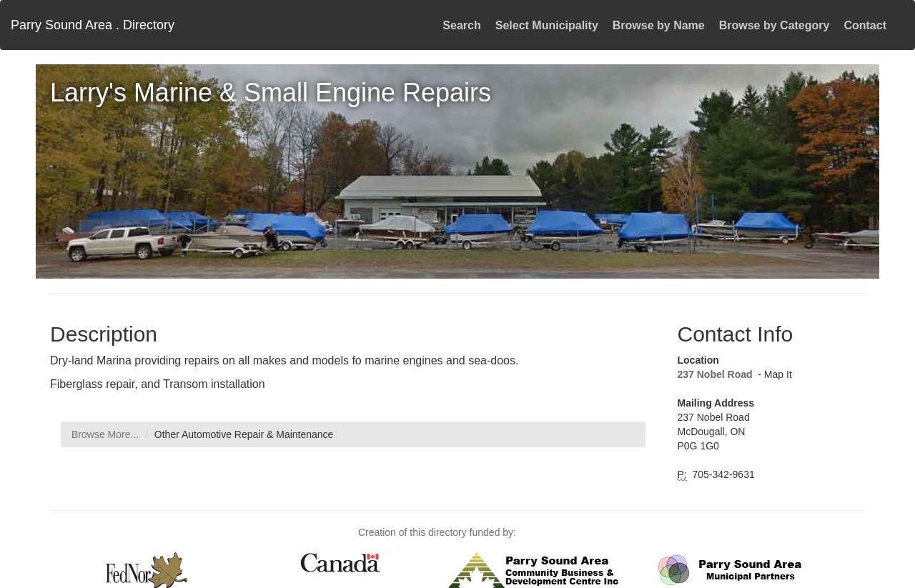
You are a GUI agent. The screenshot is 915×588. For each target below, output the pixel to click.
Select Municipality (547, 25)
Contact (865, 25)
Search (461, 25)
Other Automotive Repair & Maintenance (244, 434)
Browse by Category (775, 25)
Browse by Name (659, 25)
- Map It (773, 374)
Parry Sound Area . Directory (93, 25)
